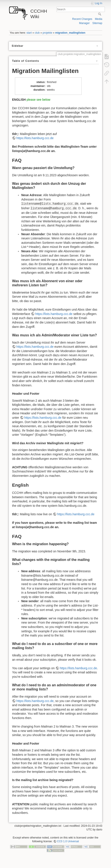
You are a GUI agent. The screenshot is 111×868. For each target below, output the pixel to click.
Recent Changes (82, 19)
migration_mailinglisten (70, 33)
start (29, 33)
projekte (47, 33)
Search (100, 14)
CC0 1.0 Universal (68, 841)
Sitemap (97, 23)
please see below (38, 100)
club (37, 33)
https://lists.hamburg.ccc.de (35, 138)
